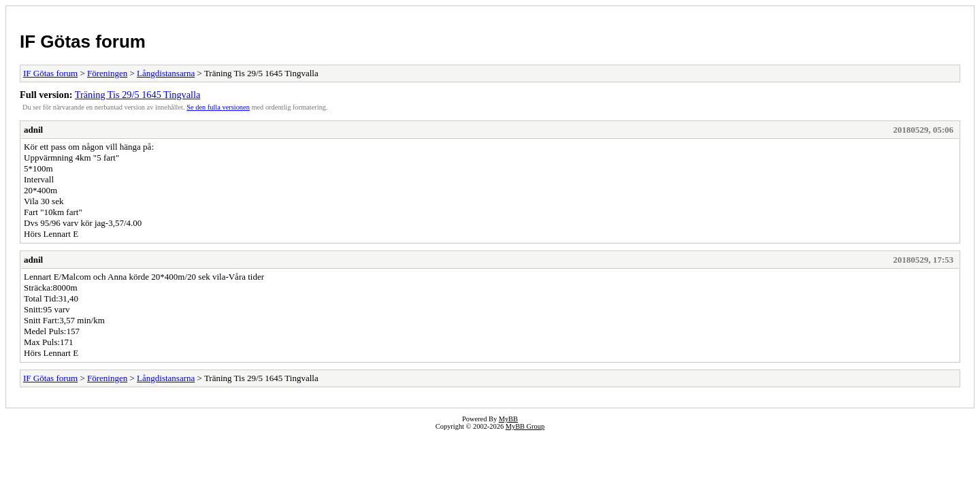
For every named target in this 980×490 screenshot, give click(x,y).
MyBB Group (525, 426)
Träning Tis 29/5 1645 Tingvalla (138, 95)
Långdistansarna (166, 73)
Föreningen (107, 73)
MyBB (508, 419)
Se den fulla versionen (218, 107)
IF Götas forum (83, 42)
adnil (33, 130)
